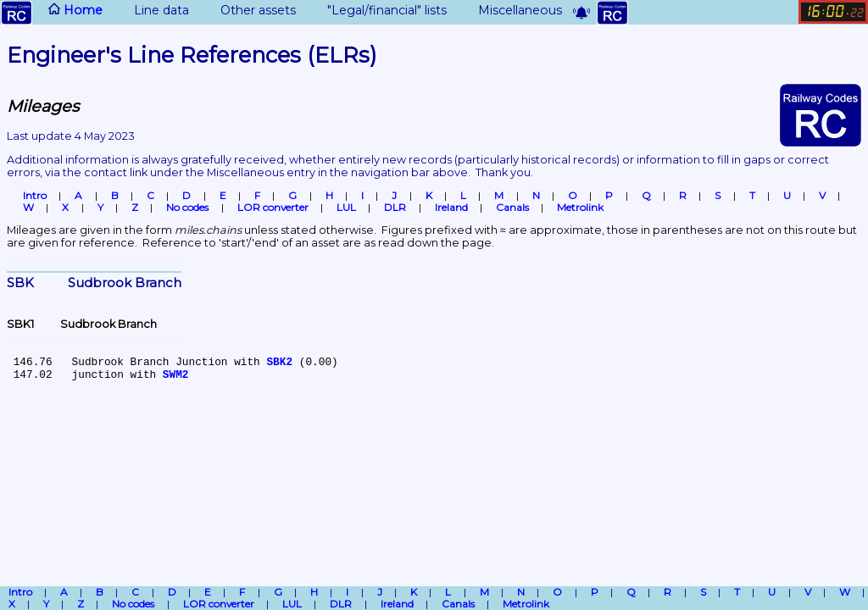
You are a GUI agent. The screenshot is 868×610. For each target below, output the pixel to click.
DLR (395, 208)
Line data (151, 10)
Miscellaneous (510, 10)
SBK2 (279, 362)
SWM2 (176, 375)
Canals (512, 208)
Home (52, 12)
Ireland (451, 208)
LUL (346, 208)
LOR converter (273, 208)
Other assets (248, 10)
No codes (187, 208)
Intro (35, 196)
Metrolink (580, 208)
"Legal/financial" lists (377, 10)
